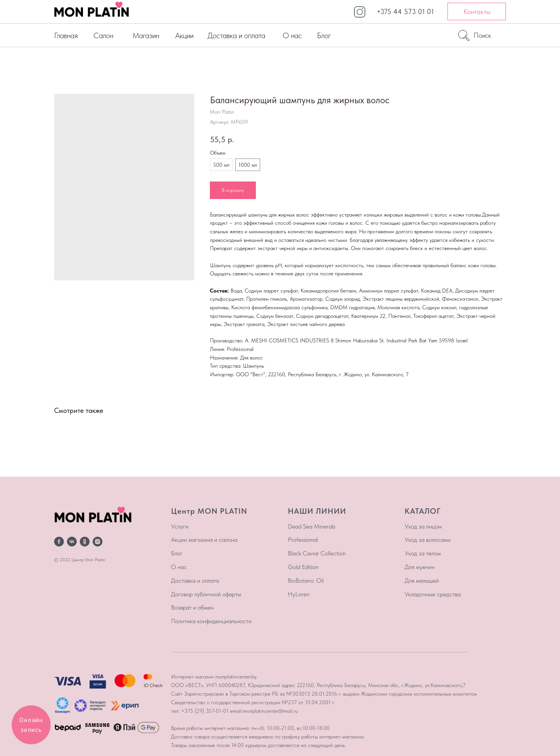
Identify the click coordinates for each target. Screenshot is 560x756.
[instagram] (98, 542)
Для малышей (422, 581)
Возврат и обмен (192, 607)
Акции (184, 35)
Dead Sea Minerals (312, 526)
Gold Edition (303, 567)
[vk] (72, 542)
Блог (324, 35)
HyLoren (299, 594)
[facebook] (59, 542)
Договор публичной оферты (206, 594)
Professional (303, 540)
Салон (103, 35)
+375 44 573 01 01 (405, 11)
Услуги (180, 526)
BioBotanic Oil (306, 581)
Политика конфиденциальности (211, 621)
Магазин (146, 35)
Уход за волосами (428, 540)
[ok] (85, 542)
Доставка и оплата (236, 35)
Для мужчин (420, 567)
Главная (66, 35)
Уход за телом (423, 553)
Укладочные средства (433, 594)
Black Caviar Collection (317, 553)
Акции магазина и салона (204, 540)
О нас (292, 35)
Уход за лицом (423, 526)
